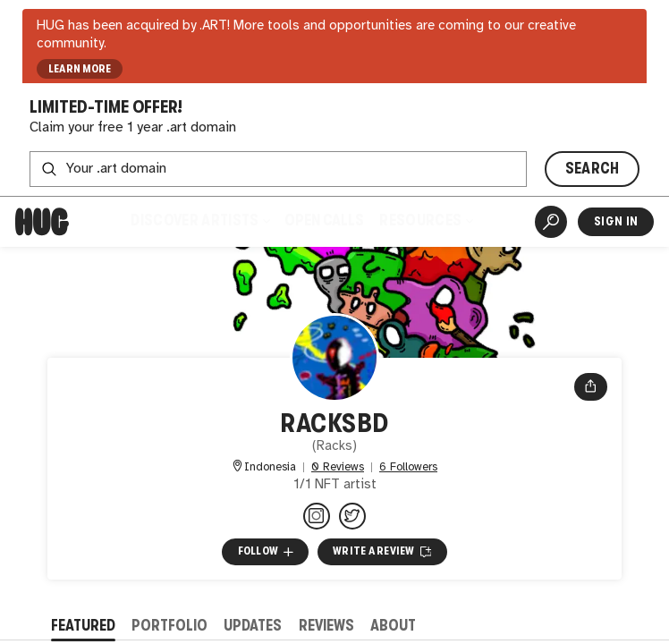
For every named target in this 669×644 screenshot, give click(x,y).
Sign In (616, 221)
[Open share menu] (591, 387)
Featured (83, 626)
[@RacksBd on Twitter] (352, 516)
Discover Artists (200, 220)
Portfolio (169, 626)
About (393, 626)
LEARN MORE (80, 69)
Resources (426, 220)
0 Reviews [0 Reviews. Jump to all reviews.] (338, 467)
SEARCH (593, 169)
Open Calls (324, 220)
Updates (253, 626)
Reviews (326, 626)
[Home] (42, 222)
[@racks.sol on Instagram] (317, 516)
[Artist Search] (551, 222)
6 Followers (408, 467)
